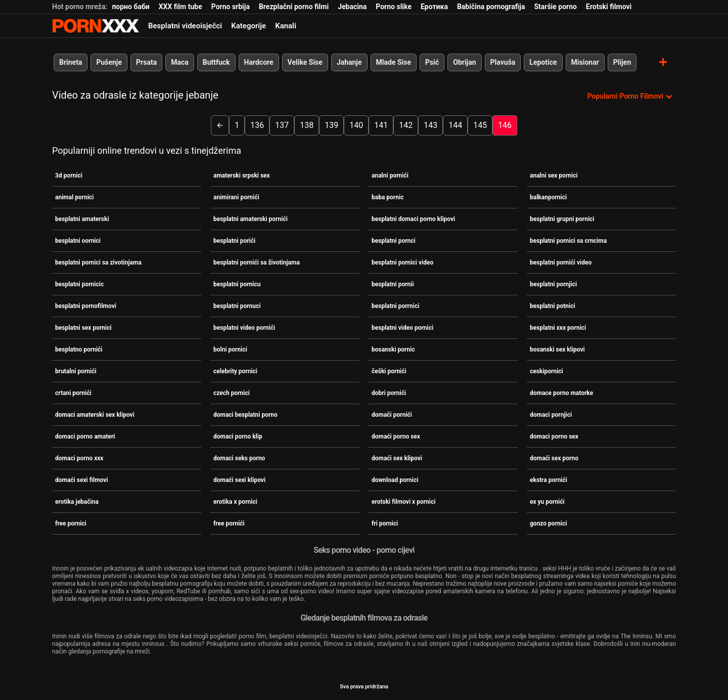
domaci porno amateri (85, 436)
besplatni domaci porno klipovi (413, 219)
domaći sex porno (554, 458)
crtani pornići (73, 393)
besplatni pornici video (402, 262)
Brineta (71, 62)
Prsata (146, 62)
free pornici (71, 523)
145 (480, 125)
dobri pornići (389, 393)
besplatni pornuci (237, 306)
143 (430, 125)
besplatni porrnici (395, 306)
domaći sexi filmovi (82, 480)
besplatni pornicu (237, 284)
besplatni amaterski (82, 219)
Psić (432, 62)
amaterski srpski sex (242, 176)
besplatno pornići (79, 349)
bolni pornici (230, 349)
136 (257, 125)
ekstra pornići (549, 480)
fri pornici (385, 523)
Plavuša (503, 62)
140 (356, 125)
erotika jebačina (77, 502)
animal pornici (75, 197)
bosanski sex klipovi (557, 349)
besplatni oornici (78, 241)
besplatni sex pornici (83, 328)
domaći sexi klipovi (239, 480)
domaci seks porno (239, 458)
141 (381, 125)
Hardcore (259, 62)
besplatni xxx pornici (558, 328)
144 (455, 125)
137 (282, 125)
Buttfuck (216, 62)
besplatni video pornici (402, 328)
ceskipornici (547, 371)
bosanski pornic (393, 349)
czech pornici (232, 393)
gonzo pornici (548, 523)
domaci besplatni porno (245, 415)
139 (331, 125)
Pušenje (109, 62)
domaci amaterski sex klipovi (95, 415)
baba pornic (388, 197)
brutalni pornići (76, 371)
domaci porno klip (238, 436)
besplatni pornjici (553, 284)
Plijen (622, 62)
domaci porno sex (554, 436)
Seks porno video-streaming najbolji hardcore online (96, 26)
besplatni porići (234, 241)
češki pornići (389, 371)
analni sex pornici (554, 176)
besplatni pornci (394, 241)
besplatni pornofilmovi (86, 306)
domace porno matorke (561, 393)
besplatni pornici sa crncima (568, 241)
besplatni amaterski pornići (251, 219)
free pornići (229, 523)
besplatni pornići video (561, 262)
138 (307, 125)
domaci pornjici (551, 415)
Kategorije (248, 26)
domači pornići (392, 415)
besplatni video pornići (244, 328)
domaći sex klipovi (397, 458)
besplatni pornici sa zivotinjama (98, 262)
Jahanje (349, 62)
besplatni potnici (553, 306)
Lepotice (543, 62)
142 (406, 125)
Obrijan (464, 62)
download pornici (395, 480)
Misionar (585, 62)
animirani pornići (236, 197)
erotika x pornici (235, 502)
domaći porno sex (396, 436)
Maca (180, 62)
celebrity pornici (235, 371)
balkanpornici (548, 197)
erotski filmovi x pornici (403, 502)
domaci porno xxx (79, 458)
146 (505, 125)
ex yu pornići (547, 502)
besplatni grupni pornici (562, 219)
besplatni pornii (393, 284)
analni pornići (390, 176)
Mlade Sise (394, 62)
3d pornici (69, 176)
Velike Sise (305, 62)
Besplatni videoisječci (185, 26)
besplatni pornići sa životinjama (257, 262)
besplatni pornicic (79, 284)
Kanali (286, 26)
